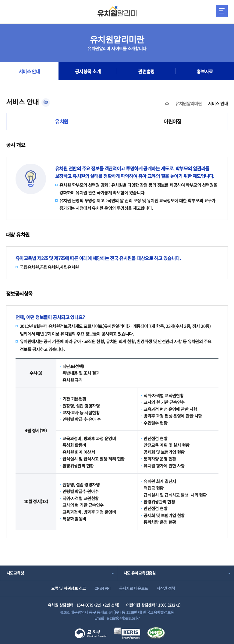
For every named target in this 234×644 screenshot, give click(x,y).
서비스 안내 (29, 71)
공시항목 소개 (88, 71)
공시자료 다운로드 (134, 588)
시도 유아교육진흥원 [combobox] (140, 573)
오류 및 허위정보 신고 (68, 588)
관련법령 (146, 71)
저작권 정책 (166, 588)
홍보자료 (205, 71)
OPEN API (103, 588)
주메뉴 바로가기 (0, 0)
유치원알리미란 (188, 103)
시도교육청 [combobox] (15, 573)
